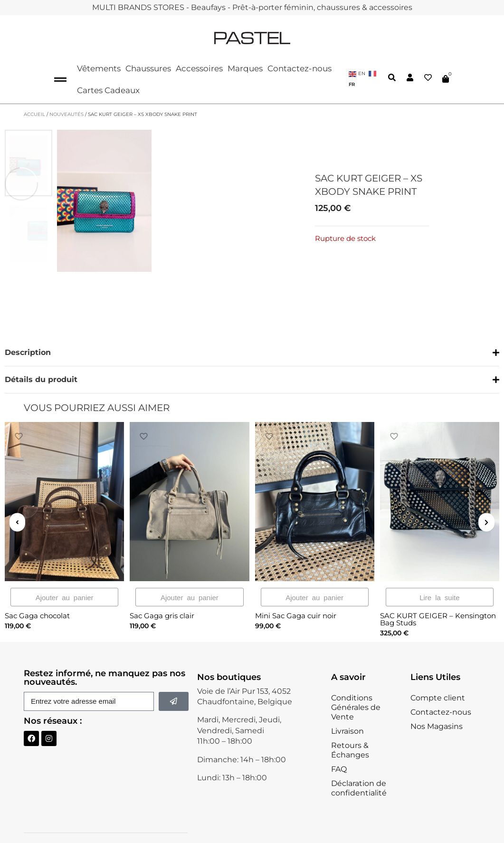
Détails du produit (41, 379)
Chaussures (148, 68)
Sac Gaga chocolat (37, 589)
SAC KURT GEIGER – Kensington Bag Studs (438, 593)
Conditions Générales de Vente (356, 681)
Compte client (438, 672)
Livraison (347, 705)
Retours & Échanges (350, 724)
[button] (252, 357)
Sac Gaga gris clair (162, 589)
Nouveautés (67, 114)
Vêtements (99, 68)
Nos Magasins (437, 700)
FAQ (339, 743)
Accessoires (199, 68)
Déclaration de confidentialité (359, 762)
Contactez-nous (300, 68)
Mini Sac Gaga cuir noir (296, 589)
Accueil (34, 114)
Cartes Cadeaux (108, 90)
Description (28, 352)
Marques (245, 68)
